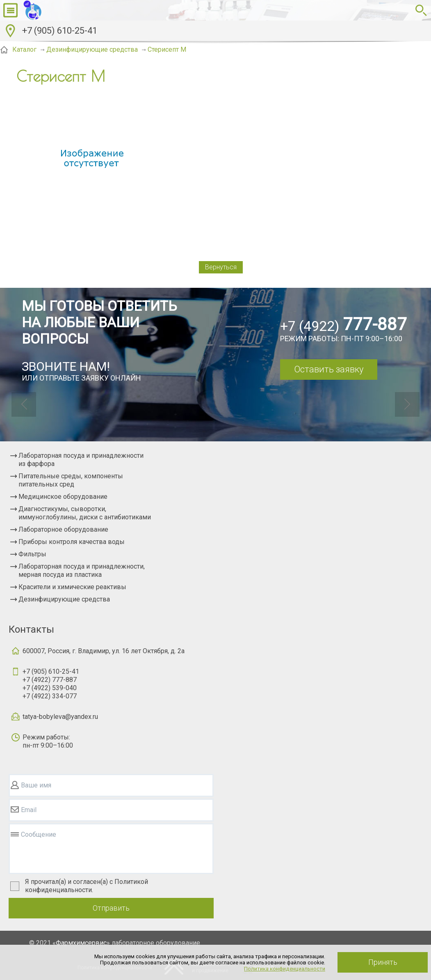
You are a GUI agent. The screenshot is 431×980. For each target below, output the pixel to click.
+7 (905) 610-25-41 (60, 31)
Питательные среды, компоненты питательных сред (71, 480)
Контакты (31, 629)
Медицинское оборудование (63, 497)
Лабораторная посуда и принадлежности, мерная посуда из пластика (82, 570)
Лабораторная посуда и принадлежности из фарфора (81, 460)
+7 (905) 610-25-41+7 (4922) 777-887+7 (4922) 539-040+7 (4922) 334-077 (51, 684)
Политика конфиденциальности (285, 969)
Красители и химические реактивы (72, 587)
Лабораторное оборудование (63, 529)
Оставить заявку (329, 369)
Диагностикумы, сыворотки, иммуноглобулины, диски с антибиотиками (85, 513)
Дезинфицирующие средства (64, 599)
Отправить (111, 908)
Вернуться (221, 267)
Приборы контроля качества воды (72, 542)
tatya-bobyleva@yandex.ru (60, 717)
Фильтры (32, 554)
